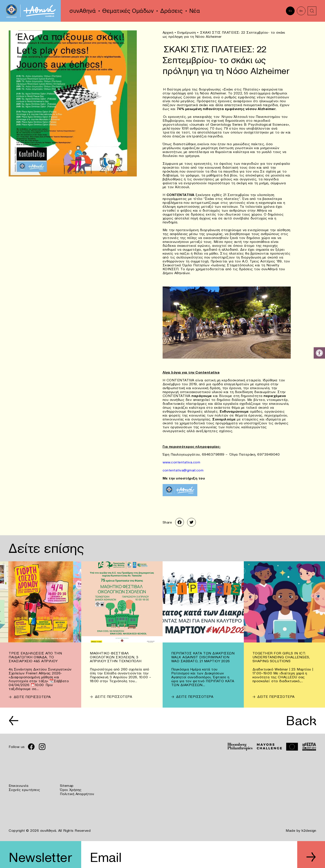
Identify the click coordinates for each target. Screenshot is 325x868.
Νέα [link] (195, 11)
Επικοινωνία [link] (19, 785)
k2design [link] (309, 829)
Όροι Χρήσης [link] (71, 789)
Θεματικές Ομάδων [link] (128, 11)
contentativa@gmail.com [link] (183, 470)
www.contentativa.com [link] (181, 462)
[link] (319, 353)
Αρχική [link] (168, 32)
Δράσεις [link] (172, 11)
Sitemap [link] (67, 785)
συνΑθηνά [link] (83, 11)
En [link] (301, 11)
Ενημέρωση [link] (187, 32)
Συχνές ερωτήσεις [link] (24, 789)
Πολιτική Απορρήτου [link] (77, 793)
